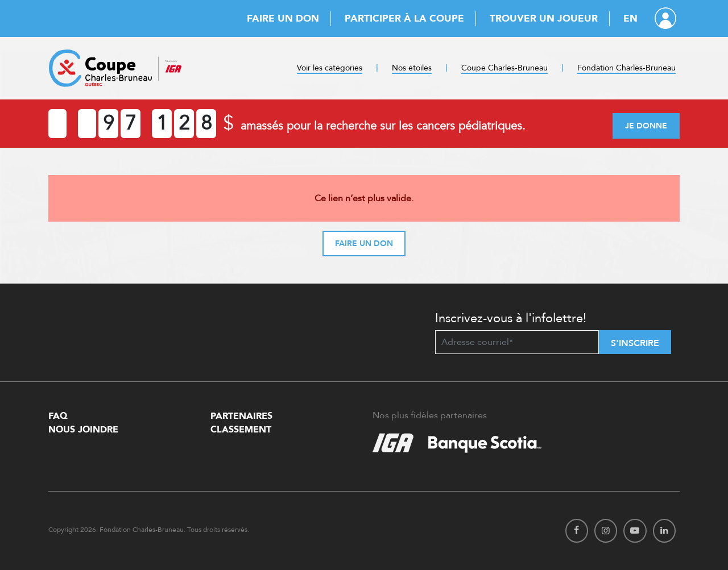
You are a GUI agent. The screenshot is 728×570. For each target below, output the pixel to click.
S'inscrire (635, 343)
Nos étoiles (412, 68)
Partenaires (241, 416)
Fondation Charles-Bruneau (626, 68)
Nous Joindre (83, 430)
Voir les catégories (330, 68)
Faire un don (283, 18)
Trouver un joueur (544, 18)
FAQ (58, 416)
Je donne (646, 126)
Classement (241, 430)
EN (630, 18)
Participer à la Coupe (404, 18)
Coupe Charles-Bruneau (504, 68)
